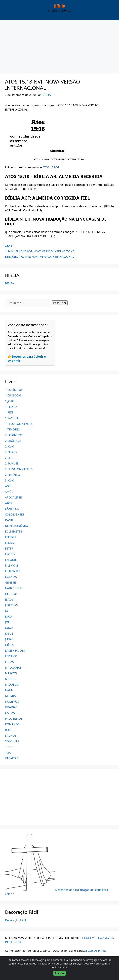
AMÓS (9, 492)
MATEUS (11, 679)
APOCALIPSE (13, 497)
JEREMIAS (11, 605)
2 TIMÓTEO (13, 475)
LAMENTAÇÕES (15, 650)
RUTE (9, 730)
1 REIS (9, 412)
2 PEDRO (11, 452)
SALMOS (11, 736)
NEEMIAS (11, 696)
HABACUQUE (14, 588)
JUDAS (9, 639)
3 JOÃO (10, 480)
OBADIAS (11, 707)
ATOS (8, 246)
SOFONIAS (12, 741)
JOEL (8, 622)
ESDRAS (10, 543)
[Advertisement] (59, 45)
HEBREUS (11, 594)
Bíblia (60, 6)
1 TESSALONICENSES (19, 424)
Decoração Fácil (15, 920)
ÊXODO (10, 554)
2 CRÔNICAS (13, 441)
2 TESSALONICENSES (19, 469)
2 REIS (9, 458)
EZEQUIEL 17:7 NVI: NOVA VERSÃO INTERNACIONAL (39, 257)
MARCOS (11, 673)
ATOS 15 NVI (51, 167)
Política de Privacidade (37, 963)
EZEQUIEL (12, 560)
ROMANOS (12, 724)
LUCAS (9, 662)
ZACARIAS (12, 758)
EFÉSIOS (10, 537)
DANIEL (10, 520)
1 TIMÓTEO (13, 429)
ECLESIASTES (14, 531)
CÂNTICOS (12, 509)
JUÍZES (9, 645)
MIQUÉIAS (12, 684)
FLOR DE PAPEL (96, 951)
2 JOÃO (10, 446)
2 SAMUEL (12, 463)
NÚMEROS (12, 701)
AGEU (9, 486)
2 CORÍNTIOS (14, 435)
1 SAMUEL (12, 418)
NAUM (9, 690)
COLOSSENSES (15, 514)
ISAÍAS (9, 599)
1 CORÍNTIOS (14, 390)
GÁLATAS (11, 577)
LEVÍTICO (11, 656)
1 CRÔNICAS (13, 395)
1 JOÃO (10, 401)
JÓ (7, 611)
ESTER (9, 548)
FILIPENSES (13, 571)
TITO (8, 753)
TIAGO (9, 747)
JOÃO (8, 616)
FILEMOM (11, 565)
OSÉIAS (10, 713)
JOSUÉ (9, 633)
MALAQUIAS (13, 667)
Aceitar (59, 973)
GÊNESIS (11, 582)
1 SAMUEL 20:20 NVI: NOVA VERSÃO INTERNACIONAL (40, 251)
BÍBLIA (9, 283)
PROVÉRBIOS (14, 718)
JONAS (9, 628)
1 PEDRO (11, 407)
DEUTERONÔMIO (17, 526)
